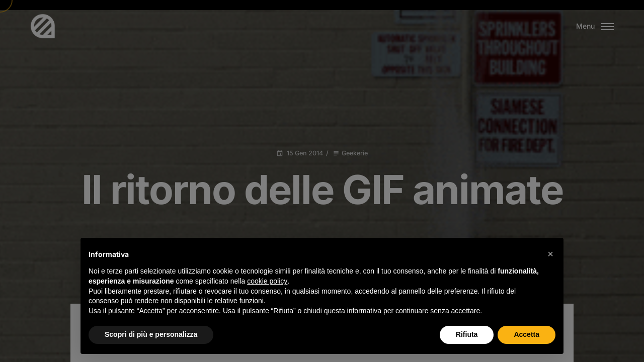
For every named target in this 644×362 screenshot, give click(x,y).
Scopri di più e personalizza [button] (151, 334)
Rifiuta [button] (467, 334)
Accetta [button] (527, 334)
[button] (550, 254)
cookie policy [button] (267, 281)
